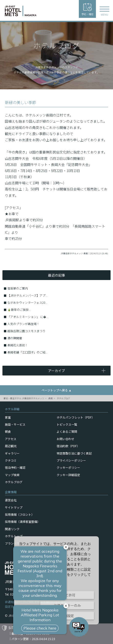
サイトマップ (14, 507)
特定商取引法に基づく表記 (74, 453)
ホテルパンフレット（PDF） (76, 417)
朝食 (8, 431)
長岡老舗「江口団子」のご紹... (27, 352)
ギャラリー (12, 453)
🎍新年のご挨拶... (19, 310)
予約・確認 (87, 9)
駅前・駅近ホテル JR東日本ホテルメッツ (24, 398)
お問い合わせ (65, 439)
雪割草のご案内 (18, 288)
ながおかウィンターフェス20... (27, 302)
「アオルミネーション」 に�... (28, 317)
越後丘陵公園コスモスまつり (26, 331)
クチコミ (11, 460)
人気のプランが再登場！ (23, 324)
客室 (8, 417)
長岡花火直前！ (18, 345)
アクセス (11, 439)
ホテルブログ (63, 398)
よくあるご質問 (67, 431)
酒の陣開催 (15, 338)
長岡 (51, 398)
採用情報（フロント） (20, 514)
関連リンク (12, 529)
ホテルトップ (14, 536)
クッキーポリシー (68, 467)
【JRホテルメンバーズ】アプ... (27, 295)
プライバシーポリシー (71, 460)
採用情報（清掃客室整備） (22, 521)
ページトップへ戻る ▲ (56, 390)
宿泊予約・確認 (15, 467)
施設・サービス (15, 424)
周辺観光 (11, 446)
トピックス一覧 (67, 424)
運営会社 (11, 500)
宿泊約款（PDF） (68, 446)
